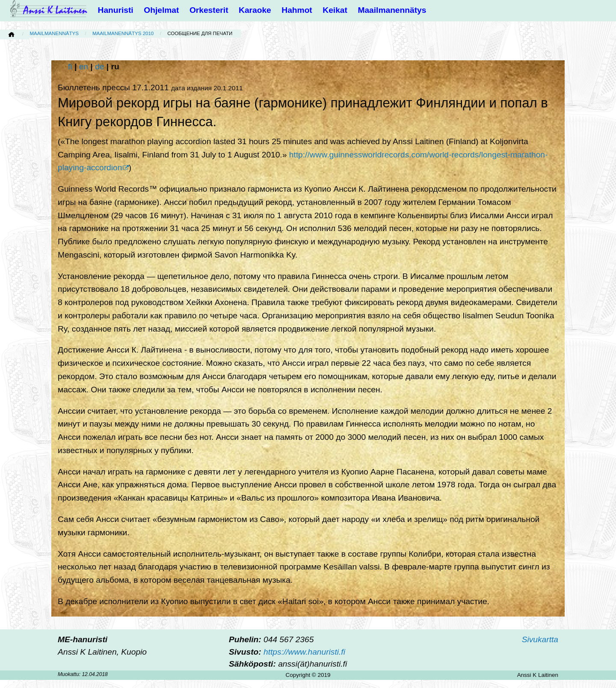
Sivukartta (540, 639)
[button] (3, 3)
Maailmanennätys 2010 (123, 33)
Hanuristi (116, 10)
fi (70, 67)
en (84, 67)
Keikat (335, 10)
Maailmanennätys (392, 10)
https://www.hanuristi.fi (304, 652)
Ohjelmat (161, 10)
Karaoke (255, 10)
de (99, 67)
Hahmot (297, 10)
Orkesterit (209, 10)
